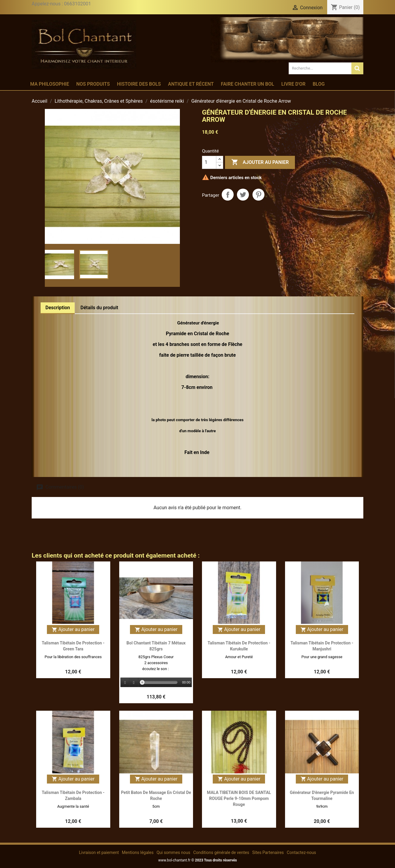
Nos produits (93, 84)
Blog (319, 84)
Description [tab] (58, 308)
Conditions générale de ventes (221, 852)
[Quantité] (209, 162)
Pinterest (258, 195)
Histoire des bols (139, 84)
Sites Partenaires (268, 852)
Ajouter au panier (260, 162)
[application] (156, 683)
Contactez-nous (301, 852)
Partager (228, 195)
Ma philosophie (50, 84)
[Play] (125, 682)
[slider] (160, 682)
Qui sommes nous (173, 852)
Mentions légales (138, 852)
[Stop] (134, 682)
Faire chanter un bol (247, 84)
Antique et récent (191, 84)
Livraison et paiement (99, 852)
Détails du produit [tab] (99, 308)
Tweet (243, 195)
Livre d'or (293, 84)
